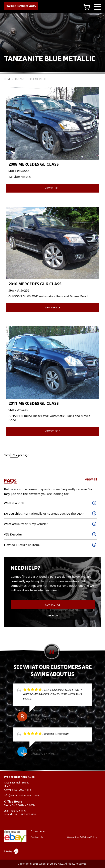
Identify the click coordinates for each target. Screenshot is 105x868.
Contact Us (53, 605)
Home (8, 79)
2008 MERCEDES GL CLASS (34, 164)
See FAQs (53, 616)
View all (91, 479)
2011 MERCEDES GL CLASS (34, 403)
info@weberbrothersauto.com (21, 795)
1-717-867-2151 (27, 814)
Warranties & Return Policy (82, 837)
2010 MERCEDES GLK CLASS (35, 284)
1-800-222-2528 (17, 811)
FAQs (10, 480)
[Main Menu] (97, 7)
